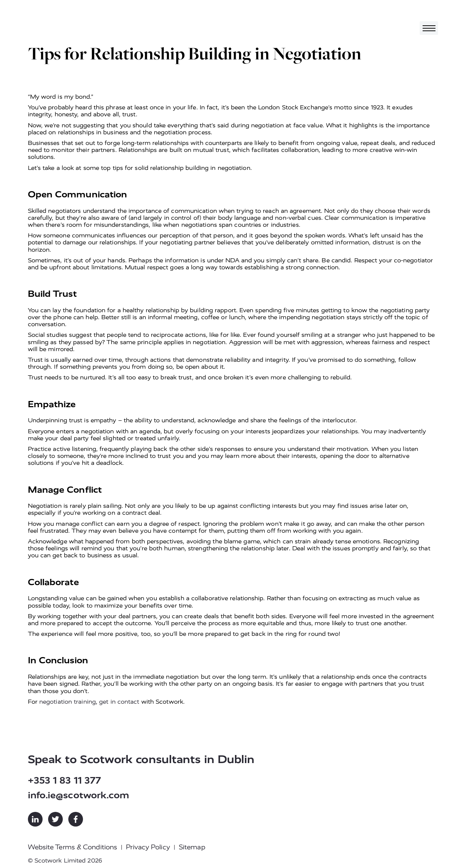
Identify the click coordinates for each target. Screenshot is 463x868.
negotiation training (68, 702)
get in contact (119, 702)
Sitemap (192, 847)
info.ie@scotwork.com (79, 795)
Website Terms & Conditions (73, 847)
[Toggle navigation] (429, 28)
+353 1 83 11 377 (65, 781)
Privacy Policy (148, 847)
